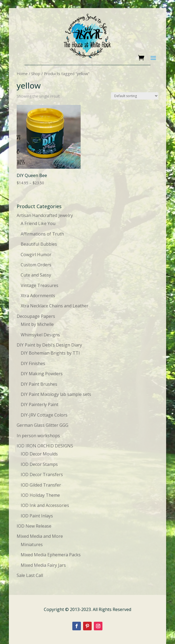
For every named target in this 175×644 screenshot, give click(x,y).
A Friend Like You (38, 223)
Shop (36, 73)
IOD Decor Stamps (39, 464)
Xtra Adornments (38, 296)
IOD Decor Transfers (42, 474)
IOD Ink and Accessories (45, 505)
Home (22, 73)
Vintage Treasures (40, 285)
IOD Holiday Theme (40, 495)
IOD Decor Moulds (39, 454)
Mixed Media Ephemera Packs (51, 555)
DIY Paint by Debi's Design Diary (49, 345)
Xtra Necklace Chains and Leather (55, 306)
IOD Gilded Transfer (41, 485)
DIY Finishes (33, 363)
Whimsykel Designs (40, 335)
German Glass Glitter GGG (42, 425)
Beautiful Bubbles (39, 244)
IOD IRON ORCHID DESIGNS (45, 446)
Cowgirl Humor (36, 255)
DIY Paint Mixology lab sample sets (56, 394)
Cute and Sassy (36, 275)
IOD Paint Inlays (37, 516)
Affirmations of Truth (42, 234)
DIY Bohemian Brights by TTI (50, 353)
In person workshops (38, 436)
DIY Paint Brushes (39, 384)
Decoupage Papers (36, 316)
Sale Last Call (30, 575)
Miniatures (32, 544)
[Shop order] (135, 96)
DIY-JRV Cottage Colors (44, 415)
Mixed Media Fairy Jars (43, 565)
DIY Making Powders (42, 374)
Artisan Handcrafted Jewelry (45, 215)
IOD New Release (34, 526)
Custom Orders (36, 265)
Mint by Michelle (37, 324)
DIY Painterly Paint (40, 404)
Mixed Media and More (40, 536)
